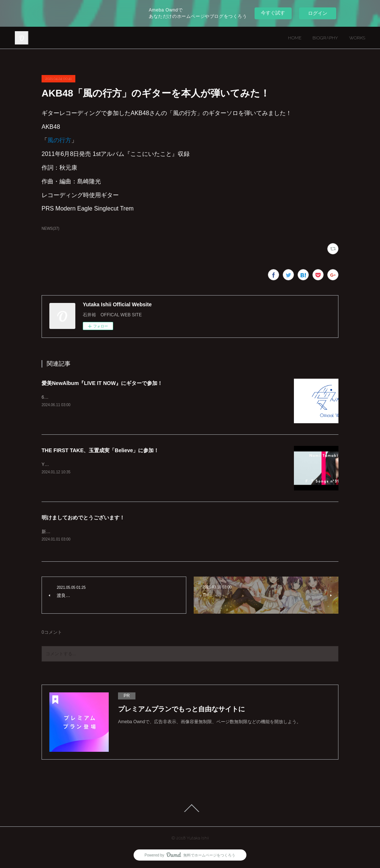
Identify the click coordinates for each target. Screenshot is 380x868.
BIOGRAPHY (325, 38)
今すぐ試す (273, 13)
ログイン (318, 13)
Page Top (190, 808)
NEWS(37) (50, 229)
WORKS (357, 38)
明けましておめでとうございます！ (83, 518)
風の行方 (59, 140)
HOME (295, 38)
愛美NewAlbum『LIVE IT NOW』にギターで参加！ (102, 383)
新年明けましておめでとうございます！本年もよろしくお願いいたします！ (117, 532)
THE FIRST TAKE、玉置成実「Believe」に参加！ (100, 450)
